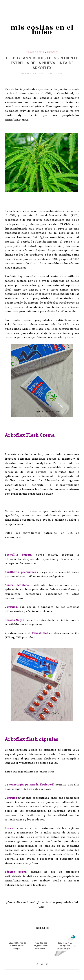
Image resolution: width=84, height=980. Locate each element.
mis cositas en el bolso (42, 30)
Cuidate (53, 52)
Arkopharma (35, 52)
